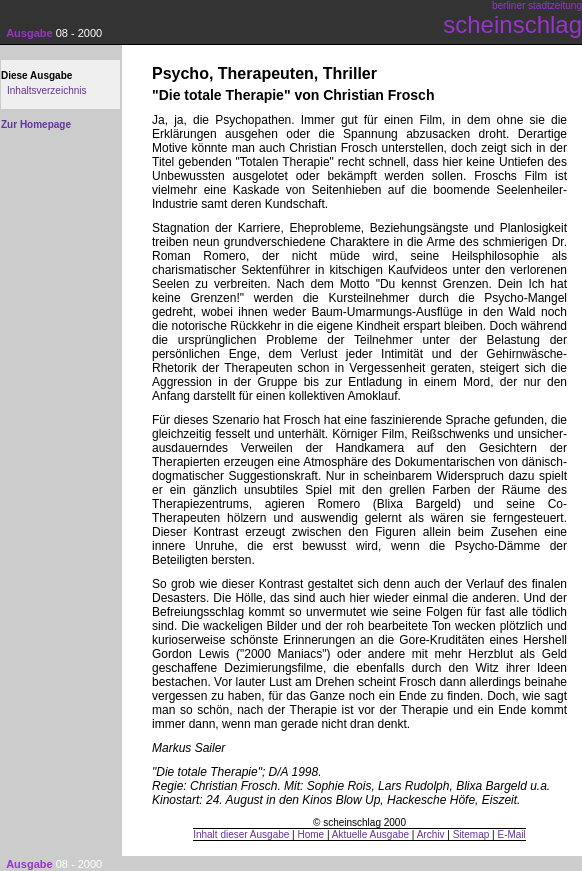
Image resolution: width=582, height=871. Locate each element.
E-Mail (511, 834)
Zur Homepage (36, 124)
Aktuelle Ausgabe (370, 834)
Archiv (431, 834)
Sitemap (471, 834)
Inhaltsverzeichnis (46, 90)
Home (311, 834)
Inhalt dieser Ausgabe (241, 834)
